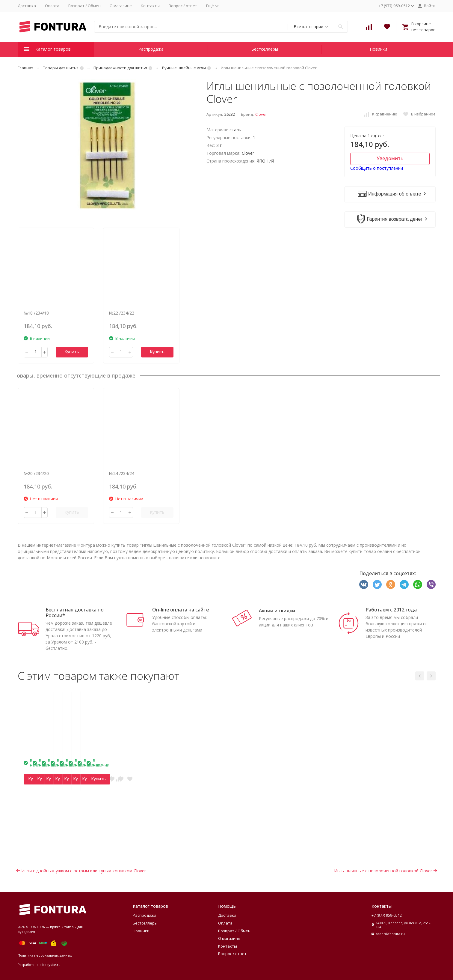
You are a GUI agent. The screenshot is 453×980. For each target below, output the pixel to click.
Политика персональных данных (45, 955)
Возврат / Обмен (84, 6)
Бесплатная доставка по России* (75, 612)
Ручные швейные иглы (184, 68)
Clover (261, 114)
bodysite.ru (51, 965)
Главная (25, 68)
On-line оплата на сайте (181, 610)
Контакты (150, 6)
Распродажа (151, 49)
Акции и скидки (277, 611)
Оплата (52, 6)
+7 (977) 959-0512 (387, 915)
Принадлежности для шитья (120, 68)
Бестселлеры (265, 49)
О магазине (121, 6)
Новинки (378, 49)
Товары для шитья (61, 68)
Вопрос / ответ (183, 6)
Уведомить (390, 158)
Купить (72, 352)
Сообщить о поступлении (377, 168)
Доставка (27, 6)
